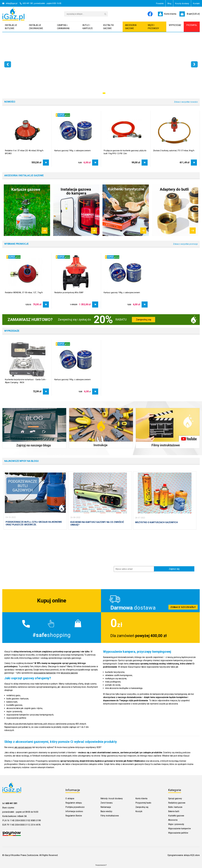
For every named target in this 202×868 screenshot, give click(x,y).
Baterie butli (174, 810)
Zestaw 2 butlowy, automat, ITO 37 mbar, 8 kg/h (174, 151)
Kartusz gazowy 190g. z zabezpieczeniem (73, 151)
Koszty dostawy (182, 3)
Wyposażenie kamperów (180, 827)
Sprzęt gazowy (175, 797)
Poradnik (160, 3)
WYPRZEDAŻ (175, 25)
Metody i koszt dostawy (112, 797)
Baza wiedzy (106, 810)
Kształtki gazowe (176, 814)
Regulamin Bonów (74, 814)
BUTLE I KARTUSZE (88, 27)
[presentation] (8, 64)
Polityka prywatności (75, 805)
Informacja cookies (74, 810)
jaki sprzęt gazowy (23, 746)
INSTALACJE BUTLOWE (11, 27)
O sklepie (70, 797)
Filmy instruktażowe (110, 814)
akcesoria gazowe (69, 671)
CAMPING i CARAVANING (63, 27)
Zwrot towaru (107, 801)
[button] (99, 93)
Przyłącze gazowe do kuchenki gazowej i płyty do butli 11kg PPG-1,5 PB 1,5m (125, 152)
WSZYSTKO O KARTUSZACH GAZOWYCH (156, 522)
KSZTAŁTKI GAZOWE (109, 27)
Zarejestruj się (144, 320)
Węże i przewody (176, 823)
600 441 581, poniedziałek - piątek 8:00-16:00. (42, 3)
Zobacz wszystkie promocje (185, 244)
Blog (169, 3)
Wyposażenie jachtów (178, 831)
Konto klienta (141, 797)
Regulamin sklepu (74, 801)
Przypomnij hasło (143, 801)
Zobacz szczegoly (150, 599)
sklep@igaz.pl (11, 3)
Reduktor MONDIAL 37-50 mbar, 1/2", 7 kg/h (24, 293)
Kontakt (196, 3)
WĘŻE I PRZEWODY (153, 27)
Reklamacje (106, 805)
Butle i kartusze (175, 805)
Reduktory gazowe (177, 801)
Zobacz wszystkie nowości (186, 102)
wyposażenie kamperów (45, 671)
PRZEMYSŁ (192, 25)
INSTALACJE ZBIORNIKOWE (36, 27)
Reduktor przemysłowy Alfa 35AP (69, 293)
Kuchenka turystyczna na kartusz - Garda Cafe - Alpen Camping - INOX (26, 381)
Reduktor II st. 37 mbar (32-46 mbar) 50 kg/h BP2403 (24, 152)
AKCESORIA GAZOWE (131, 27)
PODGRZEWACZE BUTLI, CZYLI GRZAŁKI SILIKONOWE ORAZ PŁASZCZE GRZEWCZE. (34, 523)
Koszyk (139, 810)
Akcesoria (173, 818)
